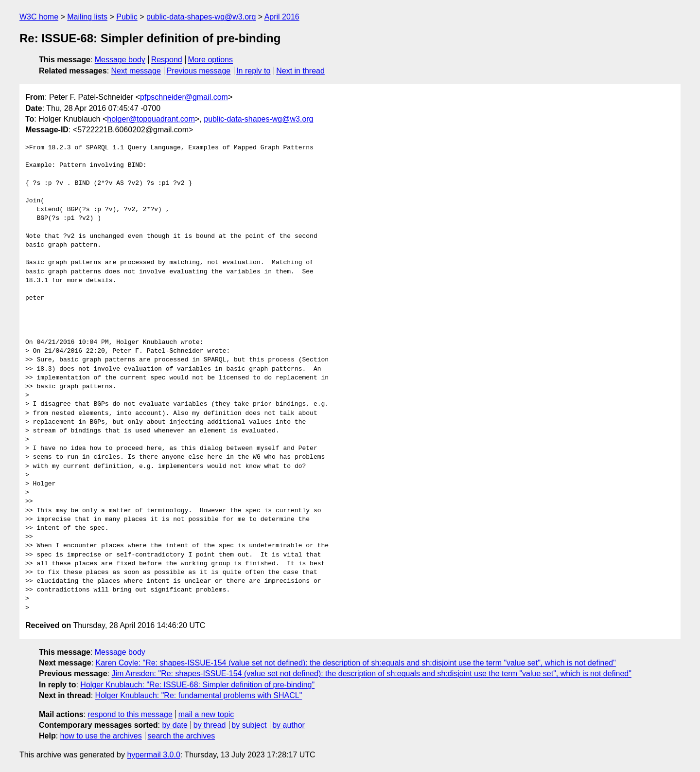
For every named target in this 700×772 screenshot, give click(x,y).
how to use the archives (101, 736)
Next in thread (300, 71)
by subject (249, 725)
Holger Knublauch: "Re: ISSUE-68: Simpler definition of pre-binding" (197, 685)
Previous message (199, 71)
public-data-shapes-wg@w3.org (201, 17)
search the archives (182, 736)
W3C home (39, 17)
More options (211, 60)
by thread (210, 725)
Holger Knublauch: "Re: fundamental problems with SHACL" (199, 695)
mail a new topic (206, 714)
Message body (120, 60)
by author (289, 725)
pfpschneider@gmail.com (184, 97)
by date (175, 725)
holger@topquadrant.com (151, 119)
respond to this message (130, 714)
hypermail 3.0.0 (153, 755)
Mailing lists (87, 17)
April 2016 (282, 17)
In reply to (253, 71)
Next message (136, 71)
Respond (167, 60)
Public (127, 17)
